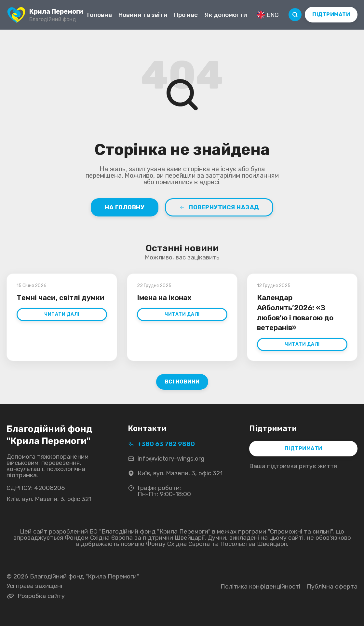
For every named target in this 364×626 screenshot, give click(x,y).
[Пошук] (295, 15)
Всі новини (182, 382)
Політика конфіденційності (260, 586)
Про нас (186, 15)
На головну (125, 207)
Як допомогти (226, 15)
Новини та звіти (143, 15)
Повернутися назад (219, 207)
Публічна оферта (332, 586)
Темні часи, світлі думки (61, 298)
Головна (100, 15)
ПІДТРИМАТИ (331, 14)
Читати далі (62, 314)
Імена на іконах (164, 298)
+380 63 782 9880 (161, 444)
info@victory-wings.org (166, 459)
